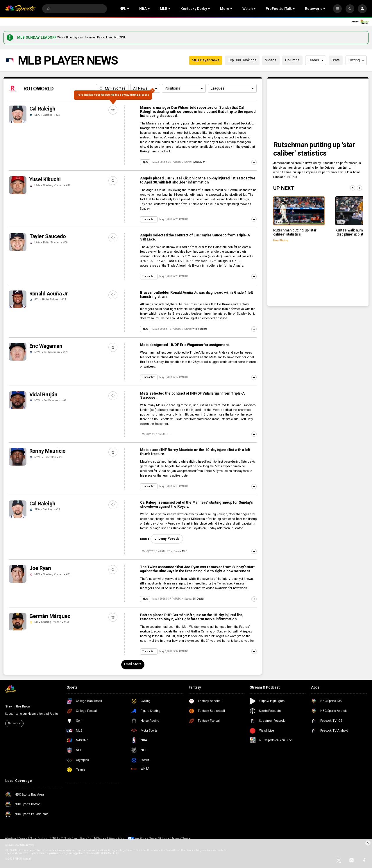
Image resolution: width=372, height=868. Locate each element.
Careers (23, 838)
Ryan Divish (199, 162)
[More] (337, 9)
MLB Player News (206, 60)
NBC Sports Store (68, 838)
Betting (356, 60)
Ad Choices (100, 838)
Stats (336, 60)
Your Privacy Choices (146, 838)
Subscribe (14, 723)
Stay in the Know (18, 706)
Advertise (10, 838)
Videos (271, 60)
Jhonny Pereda (167, 539)
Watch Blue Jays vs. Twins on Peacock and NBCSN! (91, 37)
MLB (185, 551)
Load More (133, 664)
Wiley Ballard (200, 329)
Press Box (86, 838)
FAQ (54, 838)
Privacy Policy (117, 838)
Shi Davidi (198, 599)
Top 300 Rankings (242, 60)
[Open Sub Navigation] (129, 9)
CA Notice (164, 838)
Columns (292, 60)
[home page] (20, 9)
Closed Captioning (40, 838)
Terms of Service (181, 838)
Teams (316, 60)
